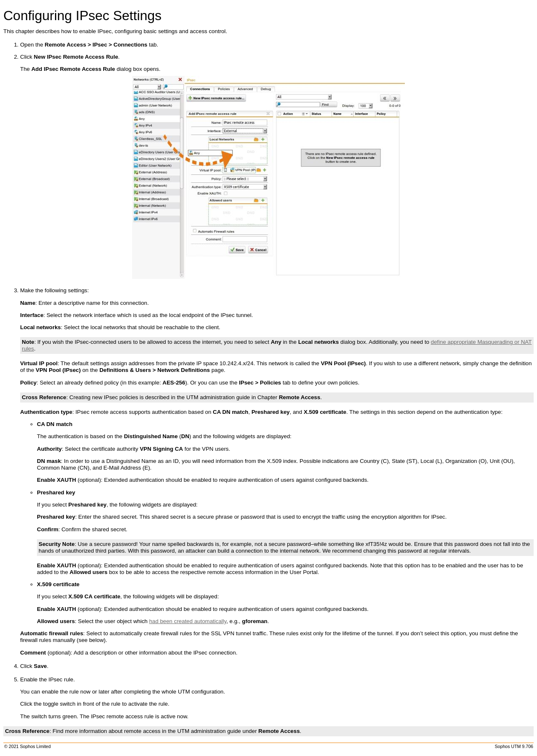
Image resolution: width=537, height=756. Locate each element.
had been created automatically (188, 621)
